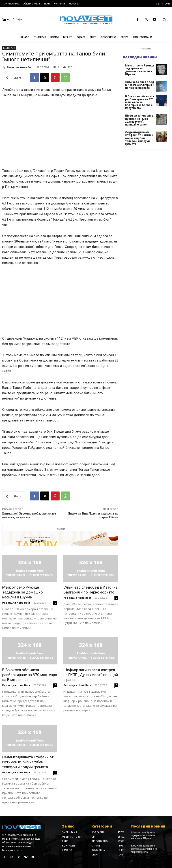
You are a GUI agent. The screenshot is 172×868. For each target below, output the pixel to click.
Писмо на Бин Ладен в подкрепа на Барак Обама (93, 516)
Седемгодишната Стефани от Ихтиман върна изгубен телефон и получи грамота (28, 762)
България (9, 48)
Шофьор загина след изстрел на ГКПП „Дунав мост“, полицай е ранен (91, 675)
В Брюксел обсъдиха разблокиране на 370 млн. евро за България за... (30, 675)
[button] (164, 20)
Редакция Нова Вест (20, 67)
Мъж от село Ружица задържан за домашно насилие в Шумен (23, 592)
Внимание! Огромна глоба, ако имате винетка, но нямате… (29, 516)
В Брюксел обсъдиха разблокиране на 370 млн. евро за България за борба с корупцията (140, 102)
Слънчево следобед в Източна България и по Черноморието (140, 85)
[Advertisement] (60, 135)
